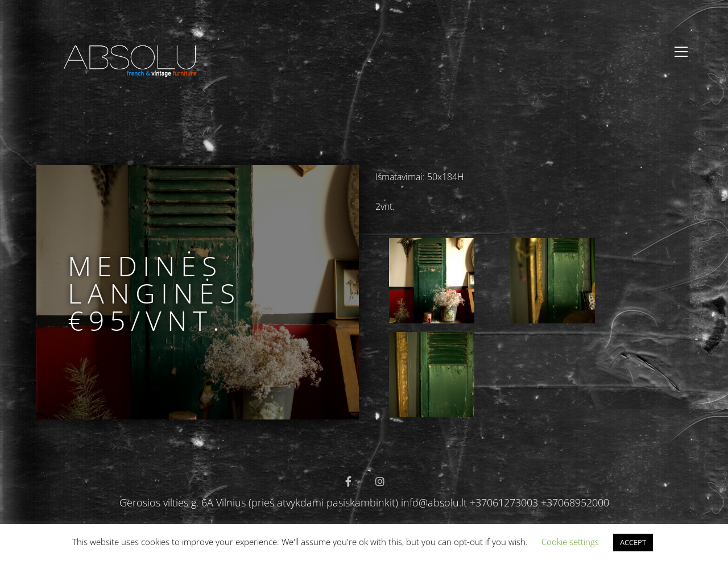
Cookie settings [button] (570, 542)
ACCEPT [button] (633, 542)
